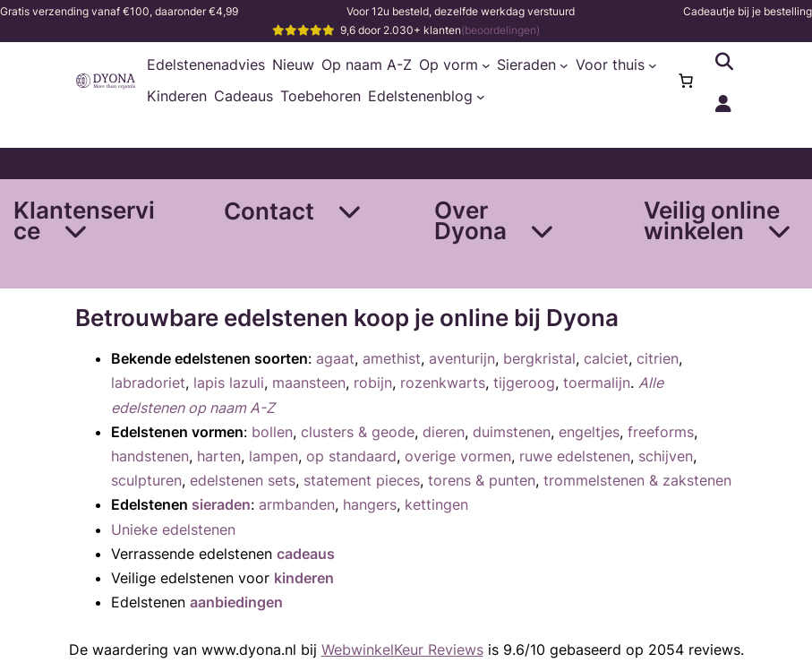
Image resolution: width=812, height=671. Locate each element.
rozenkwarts (443, 383)
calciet (606, 358)
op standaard (351, 456)
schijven (666, 456)
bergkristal (539, 358)
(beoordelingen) (500, 30)
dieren (444, 432)
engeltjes (589, 432)
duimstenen (512, 432)
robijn (373, 383)
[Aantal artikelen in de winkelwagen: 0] (686, 81)
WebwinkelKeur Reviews (402, 649)
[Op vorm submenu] (486, 65)
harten (219, 456)
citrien (658, 358)
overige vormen (458, 456)
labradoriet (148, 383)
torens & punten (482, 480)
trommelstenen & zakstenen (637, 480)
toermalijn (597, 383)
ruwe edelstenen (575, 456)
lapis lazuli (229, 383)
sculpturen (146, 480)
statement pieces (362, 480)
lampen (274, 456)
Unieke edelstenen (173, 529)
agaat (335, 358)
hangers (370, 504)
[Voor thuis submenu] (653, 65)
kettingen (436, 504)
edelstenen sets (243, 480)
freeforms (661, 432)
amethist (392, 358)
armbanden (297, 504)
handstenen (150, 456)
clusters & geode (358, 432)
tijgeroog (524, 383)
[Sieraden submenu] (564, 65)
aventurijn (462, 358)
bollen (272, 432)
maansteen (309, 383)
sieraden (221, 504)
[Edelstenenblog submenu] (481, 97)
